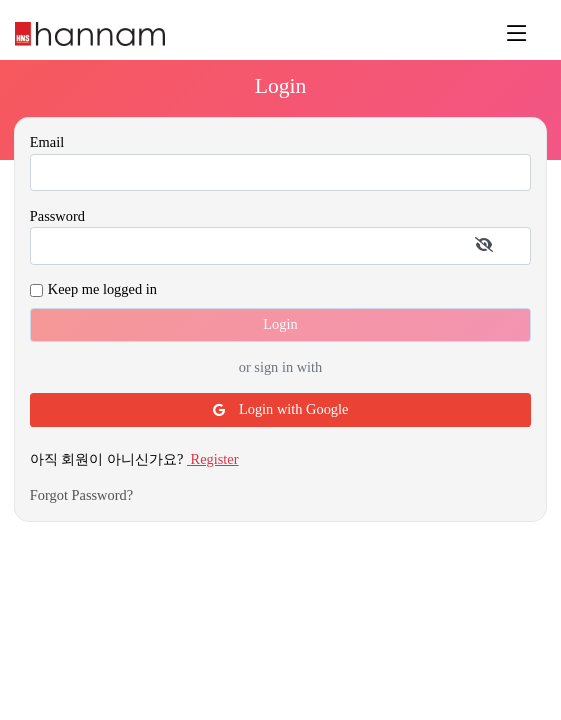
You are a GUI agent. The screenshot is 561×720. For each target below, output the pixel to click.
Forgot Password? (81, 495)
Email (47, 142)
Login (280, 324)
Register (213, 459)
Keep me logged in (102, 289)
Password (57, 216)
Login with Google (281, 409)
